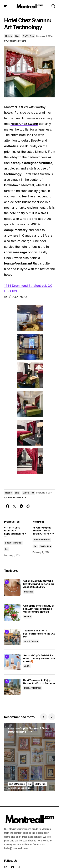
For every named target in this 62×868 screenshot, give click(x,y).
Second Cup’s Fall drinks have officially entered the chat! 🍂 (39, 658)
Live (17, 36)
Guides (28, 617)
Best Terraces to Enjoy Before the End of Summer (39, 682)
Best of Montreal (13, 543)
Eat (7, 549)
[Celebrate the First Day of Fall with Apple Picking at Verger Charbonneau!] (12, 612)
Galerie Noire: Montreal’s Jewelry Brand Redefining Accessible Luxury (38, 584)
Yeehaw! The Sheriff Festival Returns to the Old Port (39, 634)
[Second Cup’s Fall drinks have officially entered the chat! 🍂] (12, 662)
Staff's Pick (28, 36)
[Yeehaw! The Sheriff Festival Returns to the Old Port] (12, 637)
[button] (6, 6)
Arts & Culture (31, 641)
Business (29, 592)
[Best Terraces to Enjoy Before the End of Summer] (12, 687)
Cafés (27, 666)
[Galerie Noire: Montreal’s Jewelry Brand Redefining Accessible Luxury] (12, 588)
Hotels (8, 36)
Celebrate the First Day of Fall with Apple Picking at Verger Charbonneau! (39, 609)
